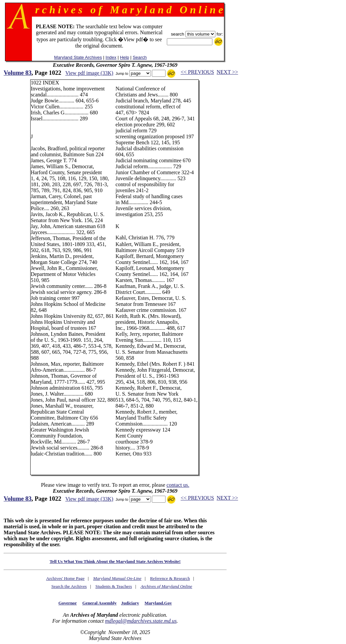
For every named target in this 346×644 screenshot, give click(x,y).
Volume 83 (18, 73)
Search (140, 57)
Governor (68, 603)
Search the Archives (69, 586)
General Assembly (100, 603)
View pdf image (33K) (89, 73)
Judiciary (130, 603)
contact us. (178, 485)
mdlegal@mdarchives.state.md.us (141, 621)
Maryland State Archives (78, 57)
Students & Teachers (114, 586)
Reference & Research (170, 578)
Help (124, 57)
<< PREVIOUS (197, 72)
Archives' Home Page (65, 578)
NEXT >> (227, 72)
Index (111, 57)
